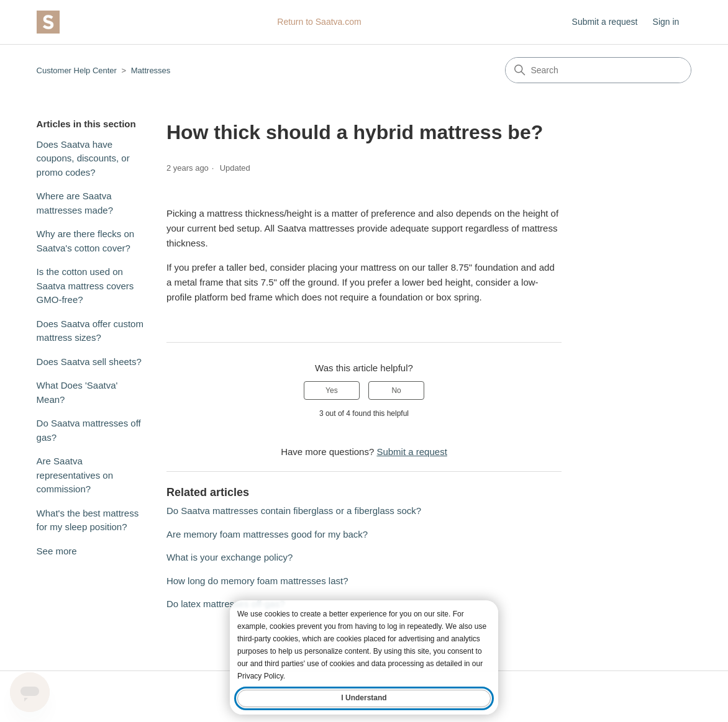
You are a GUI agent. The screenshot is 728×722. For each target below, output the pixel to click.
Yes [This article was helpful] (332, 390)
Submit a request (605, 22)
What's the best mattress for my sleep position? (88, 520)
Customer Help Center (77, 70)
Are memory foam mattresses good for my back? (267, 534)
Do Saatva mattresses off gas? (89, 430)
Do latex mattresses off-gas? (226, 604)
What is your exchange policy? (230, 557)
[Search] (598, 70)
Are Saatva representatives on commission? (75, 475)
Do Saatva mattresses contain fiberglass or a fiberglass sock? (294, 511)
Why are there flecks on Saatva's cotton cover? (86, 241)
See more (57, 551)
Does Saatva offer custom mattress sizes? (90, 331)
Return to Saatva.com (319, 22)
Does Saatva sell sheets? (89, 362)
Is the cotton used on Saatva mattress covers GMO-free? (85, 286)
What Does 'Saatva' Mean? (77, 392)
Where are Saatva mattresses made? (75, 203)
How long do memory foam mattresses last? (257, 581)
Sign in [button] (666, 22)
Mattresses (151, 70)
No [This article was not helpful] (396, 390)
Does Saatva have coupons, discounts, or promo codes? (83, 158)
